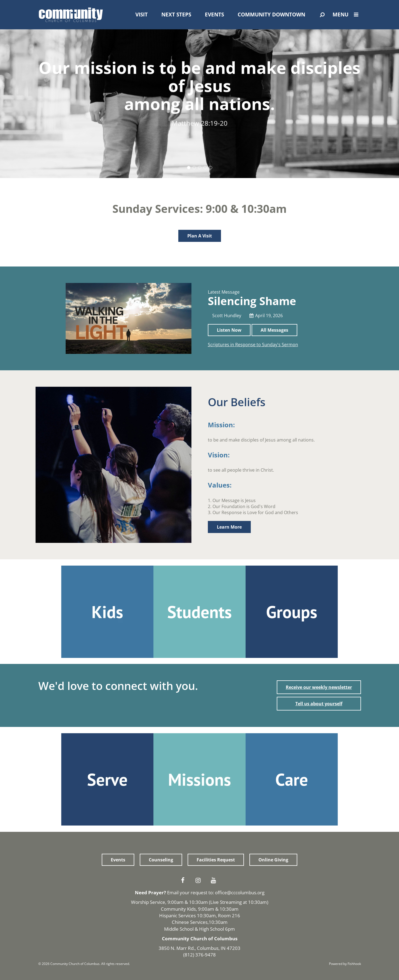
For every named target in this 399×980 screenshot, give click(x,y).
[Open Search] (322, 15)
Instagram (200, 880)
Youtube (215, 880)
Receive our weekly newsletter (319, 687)
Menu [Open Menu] (347, 15)
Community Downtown (271, 15)
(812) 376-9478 (199, 955)
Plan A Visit (200, 236)
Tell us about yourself (319, 704)
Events (214, 15)
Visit (142, 15)
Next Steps (176, 15)
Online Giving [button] (273, 860)
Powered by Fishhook (345, 964)
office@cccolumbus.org (240, 892)
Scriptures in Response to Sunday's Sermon (253, 345)
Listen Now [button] (229, 330)
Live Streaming (226, 902)
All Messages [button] (274, 330)
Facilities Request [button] (216, 860)
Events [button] (118, 860)
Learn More (229, 527)
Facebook (184, 880)
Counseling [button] (161, 860)
